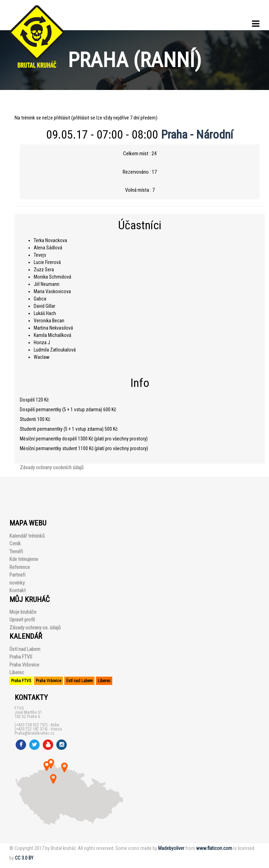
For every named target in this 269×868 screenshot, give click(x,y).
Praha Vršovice (24, 665)
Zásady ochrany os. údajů (35, 628)
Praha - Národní (197, 134)
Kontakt (18, 590)
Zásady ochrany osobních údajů (52, 468)
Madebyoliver (171, 848)
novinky (17, 583)
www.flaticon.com (214, 848)
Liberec (17, 672)
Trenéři (16, 552)
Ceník (15, 544)
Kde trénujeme (24, 559)
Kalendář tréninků (27, 536)
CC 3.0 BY (24, 858)
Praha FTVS (21, 657)
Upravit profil (22, 620)
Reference (20, 567)
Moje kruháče (23, 612)
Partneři (17, 575)
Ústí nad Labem (25, 649)
